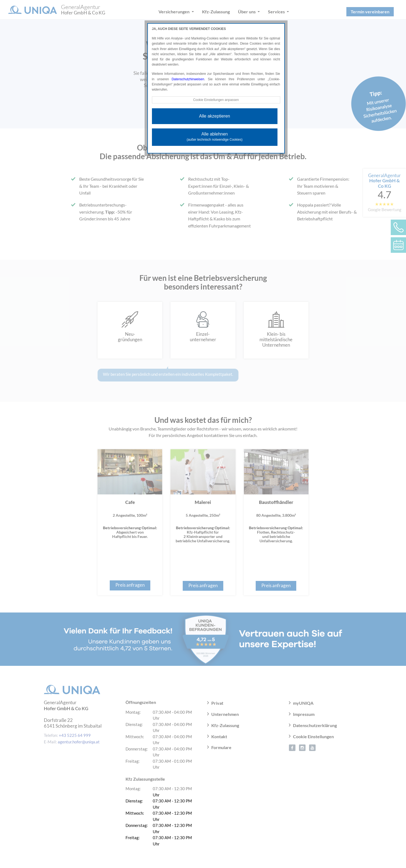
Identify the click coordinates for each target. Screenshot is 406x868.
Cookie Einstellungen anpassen (216, 100)
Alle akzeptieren (215, 116)
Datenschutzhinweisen (188, 79)
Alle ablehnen (215, 137)
